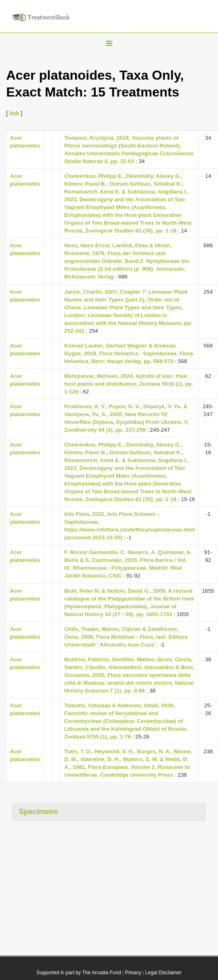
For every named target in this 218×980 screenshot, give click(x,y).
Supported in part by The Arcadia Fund (79, 973)
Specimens (38, 812)
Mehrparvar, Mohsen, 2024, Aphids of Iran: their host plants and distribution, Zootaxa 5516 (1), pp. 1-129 (129, 384)
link (14, 113)
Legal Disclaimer (164, 973)
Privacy (133, 973)
